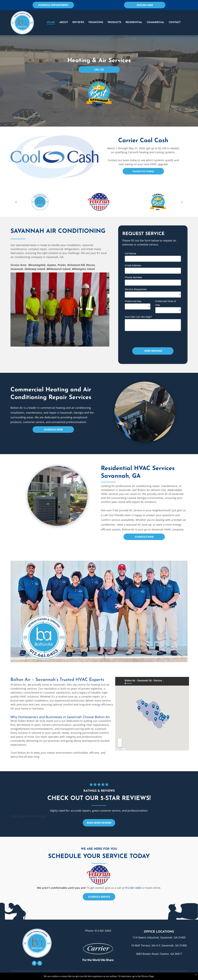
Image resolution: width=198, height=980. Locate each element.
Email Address (133, 265)
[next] (182, 202)
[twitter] (40, 964)
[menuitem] (51, 22)
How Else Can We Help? (138, 317)
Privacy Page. (148, 976)
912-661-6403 (133, 888)
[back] (16, 202)
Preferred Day (133, 301)
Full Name (130, 254)
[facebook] (34, 964)
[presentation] (147, 339)
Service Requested (136, 289)
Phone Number (134, 277)
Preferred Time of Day (166, 303)
